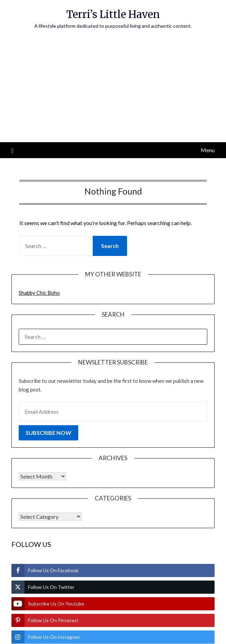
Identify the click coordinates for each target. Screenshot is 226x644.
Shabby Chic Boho (39, 293)
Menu (208, 150)
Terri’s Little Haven (113, 14)
